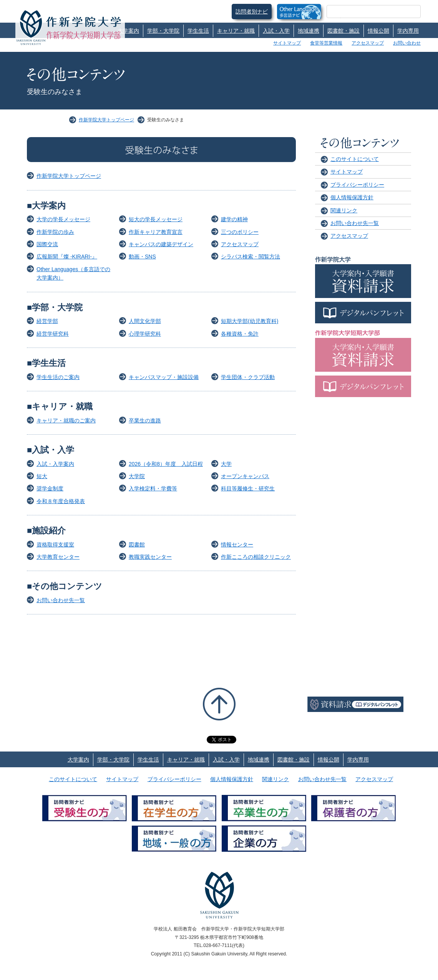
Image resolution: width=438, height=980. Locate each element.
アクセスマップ (368, 43)
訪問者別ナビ (252, 12)
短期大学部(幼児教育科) (250, 321)
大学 (226, 464)
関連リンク (344, 210)
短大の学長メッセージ (156, 219)
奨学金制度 (50, 488)
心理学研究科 (145, 334)
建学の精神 (234, 219)
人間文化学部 (145, 321)
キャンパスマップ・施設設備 (164, 377)
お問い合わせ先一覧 (61, 600)
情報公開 (378, 31)
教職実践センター (150, 557)
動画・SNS (142, 257)
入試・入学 (276, 31)
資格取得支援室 (55, 545)
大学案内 (128, 31)
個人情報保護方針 (352, 197)
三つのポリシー (240, 232)
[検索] (364, 12)
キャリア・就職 (236, 31)
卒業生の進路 (145, 420)
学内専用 (408, 31)
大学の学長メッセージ (63, 219)
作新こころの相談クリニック (256, 557)
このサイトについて (355, 159)
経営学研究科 (53, 334)
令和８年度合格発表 (61, 501)
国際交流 (47, 244)
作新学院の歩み (55, 232)
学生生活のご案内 (58, 377)
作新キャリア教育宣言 (156, 232)
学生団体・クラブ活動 (248, 377)
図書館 (137, 545)
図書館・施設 (343, 31)
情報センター (237, 545)
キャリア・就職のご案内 (66, 420)
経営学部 (47, 321)
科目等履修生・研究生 (248, 488)
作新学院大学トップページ (106, 120)
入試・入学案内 (55, 464)
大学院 (137, 476)
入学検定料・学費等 (153, 488)
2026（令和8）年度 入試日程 (166, 464)
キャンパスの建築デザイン (161, 244)
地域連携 (309, 31)
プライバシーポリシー (357, 185)
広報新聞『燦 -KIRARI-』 (67, 257)
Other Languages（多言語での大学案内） (73, 273)
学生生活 (198, 31)
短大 (42, 476)
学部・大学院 (163, 31)
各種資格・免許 (240, 334)
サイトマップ (287, 43)
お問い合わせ (407, 43)
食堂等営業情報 (326, 43)
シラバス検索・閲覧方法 (251, 257)
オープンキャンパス (245, 476)
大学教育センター (58, 557)
